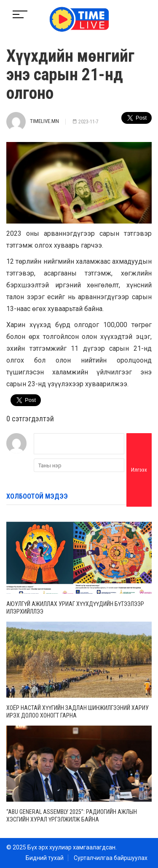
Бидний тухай (45, 858)
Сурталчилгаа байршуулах (111, 858)
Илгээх (139, 470)
